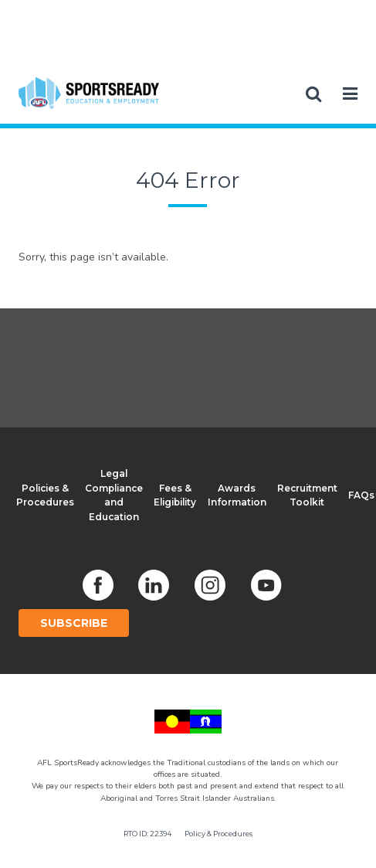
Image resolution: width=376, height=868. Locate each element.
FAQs (361, 495)
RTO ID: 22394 (147, 834)
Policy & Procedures (218, 834)
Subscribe (74, 623)
